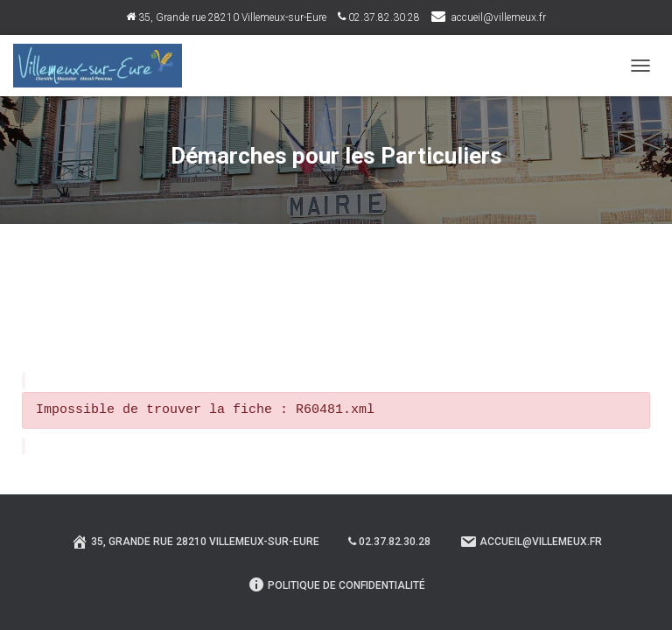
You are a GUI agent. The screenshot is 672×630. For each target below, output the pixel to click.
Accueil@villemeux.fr (531, 542)
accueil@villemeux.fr (499, 17)
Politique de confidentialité (336, 584)
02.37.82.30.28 (379, 17)
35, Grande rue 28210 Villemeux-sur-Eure (226, 17)
